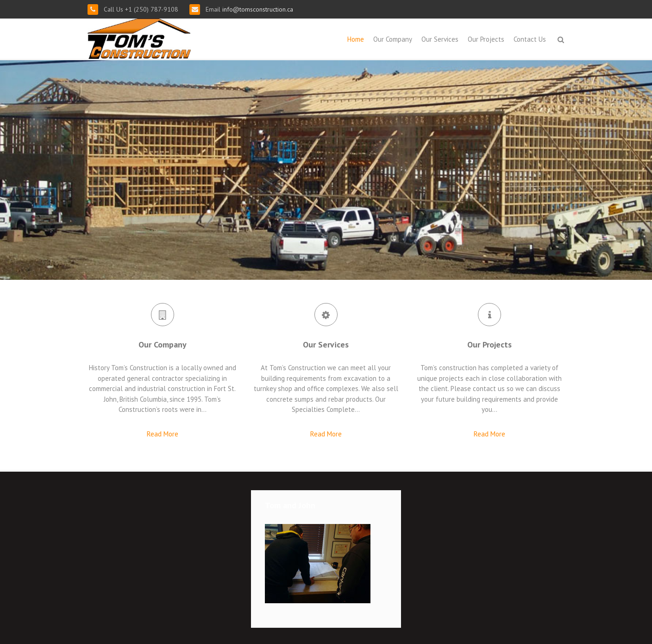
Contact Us (530, 39)
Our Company (393, 39)
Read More (163, 434)
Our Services (440, 39)
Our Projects (486, 39)
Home (356, 39)
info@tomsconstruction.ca (257, 9)
